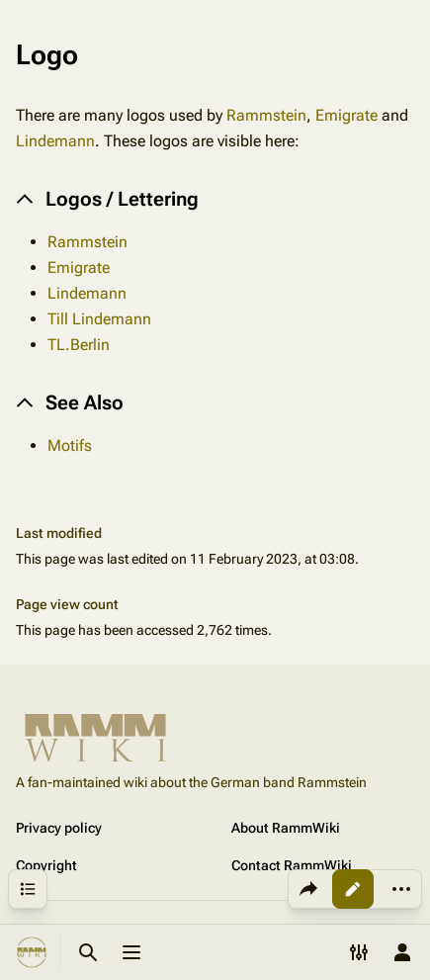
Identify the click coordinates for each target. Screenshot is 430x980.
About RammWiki (286, 828)
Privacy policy (59, 828)
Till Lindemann (99, 319)
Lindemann (55, 141)
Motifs (70, 445)
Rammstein (266, 115)
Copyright (46, 865)
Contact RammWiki (292, 865)
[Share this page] (308, 889)
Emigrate (346, 115)
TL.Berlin (79, 345)
